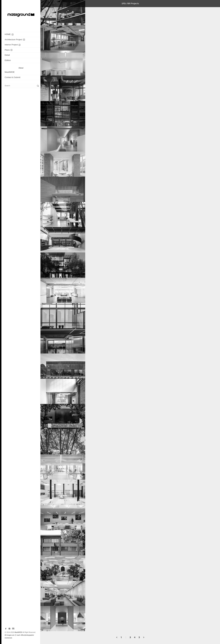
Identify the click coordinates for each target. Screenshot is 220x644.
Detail (7, 55)
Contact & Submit (12, 77)
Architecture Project (15, 40)
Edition (8, 60)
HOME (9, 34)
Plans (9, 50)
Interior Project (13, 45)
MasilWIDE (10, 72)
